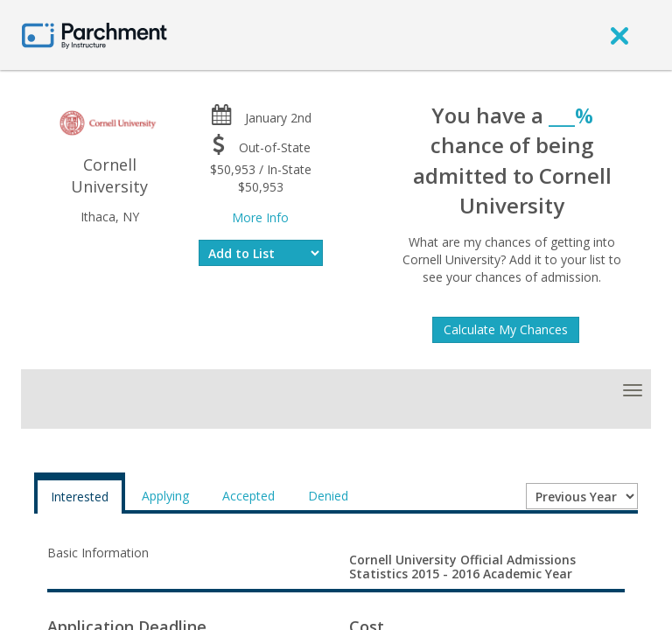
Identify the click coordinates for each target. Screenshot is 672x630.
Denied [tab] (328, 496)
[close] (619, 35)
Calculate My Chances (506, 329)
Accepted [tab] (248, 496)
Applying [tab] (165, 496)
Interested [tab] (80, 497)
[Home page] (94, 35)
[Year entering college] (582, 496)
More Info (260, 217)
